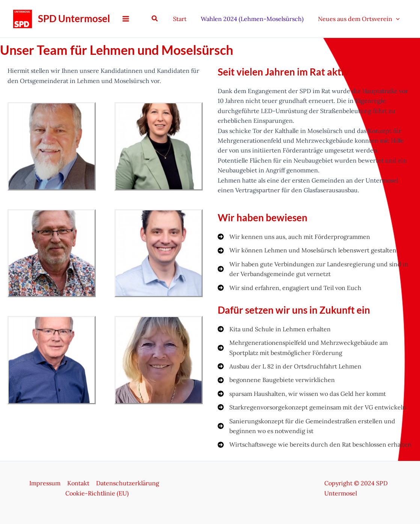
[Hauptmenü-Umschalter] (126, 19)
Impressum (46, 483)
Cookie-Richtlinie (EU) (97, 493)
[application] (397, 19)
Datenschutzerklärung (127, 483)
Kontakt (78, 483)
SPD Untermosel (74, 18)
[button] (162, 19)
